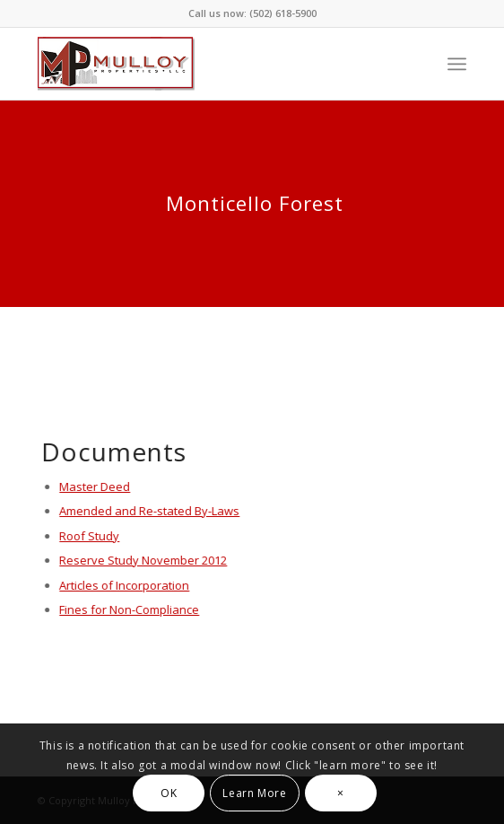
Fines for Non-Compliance (129, 609)
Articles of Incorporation (124, 585)
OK (169, 793)
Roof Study (89, 536)
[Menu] (457, 64)
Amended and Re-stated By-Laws (149, 511)
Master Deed (95, 487)
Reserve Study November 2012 (143, 560)
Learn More (254, 793)
